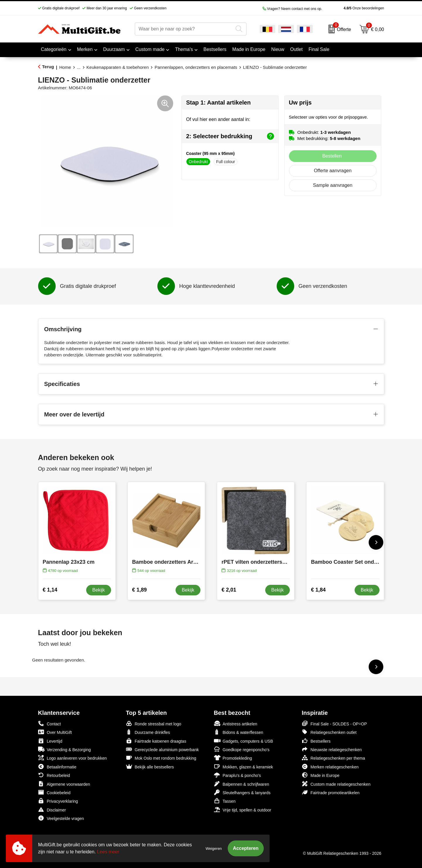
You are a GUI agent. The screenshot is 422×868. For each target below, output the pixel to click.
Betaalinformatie (57, 767)
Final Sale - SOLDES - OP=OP (335, 723)
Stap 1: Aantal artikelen (218, 102)
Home (65, 67)
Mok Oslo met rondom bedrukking (161, 758)
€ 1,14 (50, 590)
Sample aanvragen (333, 185)
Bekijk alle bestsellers (150, 767)
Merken (85, 49)
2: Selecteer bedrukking (230, 136)
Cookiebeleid (54, 792)
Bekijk (99, 590)
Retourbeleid (54, 775)
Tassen (225, 801)
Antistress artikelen (236, 723)
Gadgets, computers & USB (244, 741)
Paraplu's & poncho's (238, 775)
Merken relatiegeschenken (330, 767)
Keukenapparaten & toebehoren (118, 67)
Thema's (184, 49)
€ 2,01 (229, 590)
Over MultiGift (55, 732)
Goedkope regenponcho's (242, 749)
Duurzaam (114, 49)
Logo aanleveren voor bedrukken (73, 758)
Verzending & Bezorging (64, 749)
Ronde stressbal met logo (154, 723)
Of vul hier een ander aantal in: (218, 119)
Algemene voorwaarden (64, 784)
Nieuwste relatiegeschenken (332, 749)
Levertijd (50, 741)
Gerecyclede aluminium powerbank (162, 749)
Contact (50, 724)
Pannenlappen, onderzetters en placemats (196, 67)
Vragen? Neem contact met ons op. (292, 9)
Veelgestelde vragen (61, 818)
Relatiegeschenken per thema (333, 758)
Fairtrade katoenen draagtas (156, 741)
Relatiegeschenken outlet (329, 732)
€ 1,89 (139, 590)
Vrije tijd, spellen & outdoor (243, 810)
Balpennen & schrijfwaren (242, 784)
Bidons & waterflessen (239, 732)
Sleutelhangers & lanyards (242, 792)
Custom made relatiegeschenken (336, 784)
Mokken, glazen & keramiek (244, 767)
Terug (48, 67)
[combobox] (184, 29)
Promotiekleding (233, 758)
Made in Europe (321, 775)
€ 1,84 (318, 590)
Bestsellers (316, 741)
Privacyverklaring (58, 801)
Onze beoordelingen (354, 8)
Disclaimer (52, 810)
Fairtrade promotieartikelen (331, 792)
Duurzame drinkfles (148, 732)
